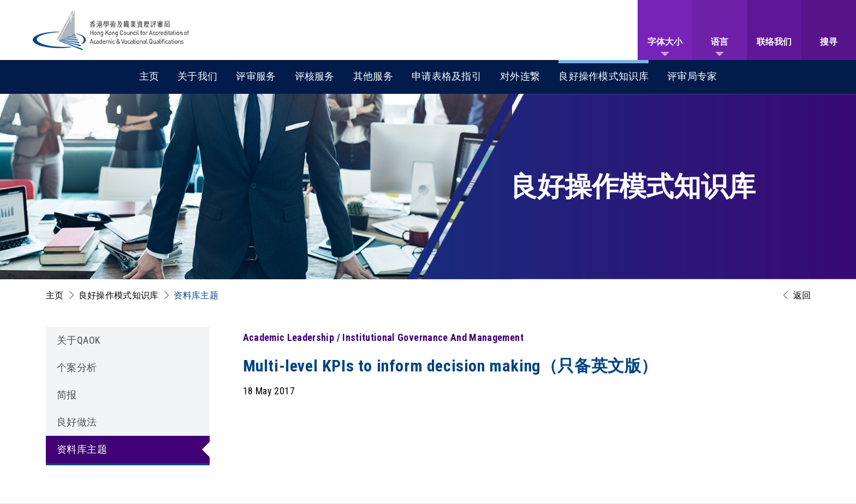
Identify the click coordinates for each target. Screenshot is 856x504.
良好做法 (77, 422)
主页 (149, 76)
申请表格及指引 (447, 76)
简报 (67, 395)
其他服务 (373, 76)
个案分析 (77, 367)
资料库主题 (196, 295)
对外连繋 (520, 76)
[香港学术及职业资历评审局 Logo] (111, 30)
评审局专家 (692, 76)
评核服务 (315, 76)
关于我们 (197, 76)
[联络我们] (774, 30)
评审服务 (256, 76)
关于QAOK (79, 340)
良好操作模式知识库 (604, 76)
